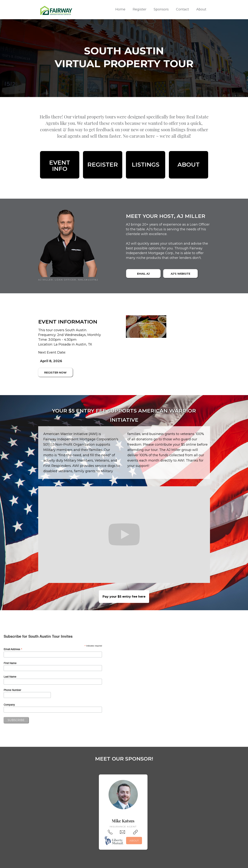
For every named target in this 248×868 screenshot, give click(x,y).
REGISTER (103, 165)
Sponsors (161, 9)
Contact (182, 9)
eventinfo (60, 166)
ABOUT (134, 841)
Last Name (10, 677)
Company (9, 705)
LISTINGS (146, 165)
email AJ (143, 274)
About (201, 9)
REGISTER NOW (55, 372)
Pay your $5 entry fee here (124, 596)
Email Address (13, 650)
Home (120, 9)
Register (140, 9)
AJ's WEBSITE (180, 274)
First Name (10, 663)
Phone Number (12, 690)
